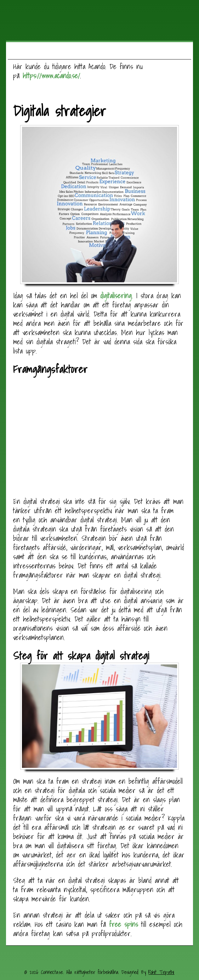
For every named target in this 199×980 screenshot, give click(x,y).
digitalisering (116, 296)
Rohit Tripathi (161, 972)
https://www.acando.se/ (51, 76)
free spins (124, 924)
